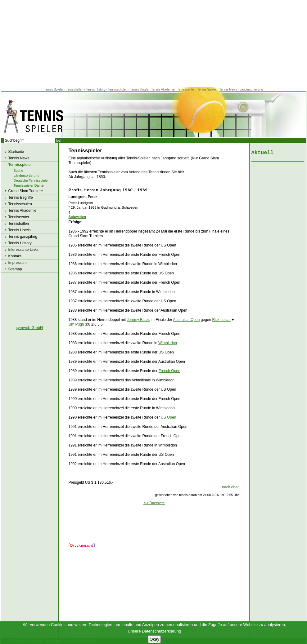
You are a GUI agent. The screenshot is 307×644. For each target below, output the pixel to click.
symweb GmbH (29, 328)
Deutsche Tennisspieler (31, 180)
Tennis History (95, 89)
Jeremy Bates (138, 320)
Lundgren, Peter (83, 197)
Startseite (16, 152)
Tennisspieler (20, 165)
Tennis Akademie (163, 89)
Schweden (77, 217)
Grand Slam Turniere (26, 191)
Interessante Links (23, 250)
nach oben (231, 487)
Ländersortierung (251, 89)
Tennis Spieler (54, 89)
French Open (169, 371)
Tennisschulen (117, 89)
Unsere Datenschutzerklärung (155, 631)
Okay (154, 639)
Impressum (18, 263)
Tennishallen (75, 89)
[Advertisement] (154, 43)
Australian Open (186, 320)
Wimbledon (168, 343)
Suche (18, 171)
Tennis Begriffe (21, 198)
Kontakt (15, 256)
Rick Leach (221, 320)
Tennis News (228, 89)
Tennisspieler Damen (30, 185)
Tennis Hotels (140, 89)
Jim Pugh (76, 324)
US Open (168, 417)
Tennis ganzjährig (23, 237)
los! (59, 140)
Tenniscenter (186, 89)
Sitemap (15, 269)
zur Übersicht (154, 503)
